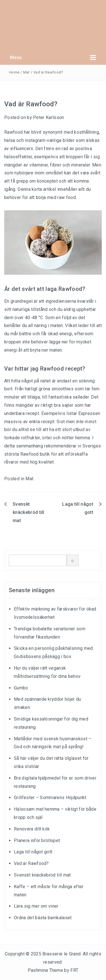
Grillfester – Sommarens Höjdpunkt (50, 798)
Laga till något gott (33, 852)
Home (14, 72)
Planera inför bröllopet (37, 841)
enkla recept (42, 422)
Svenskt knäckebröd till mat (29, 512)
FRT (74, 970)
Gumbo (21, 688)
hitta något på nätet (31, 381)
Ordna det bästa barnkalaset (43, 918)
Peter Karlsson (48, 117)
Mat (26, 72)
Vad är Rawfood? (31, 863)
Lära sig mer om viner (36, 906)
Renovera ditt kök (32, 829)
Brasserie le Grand (61, 954)
